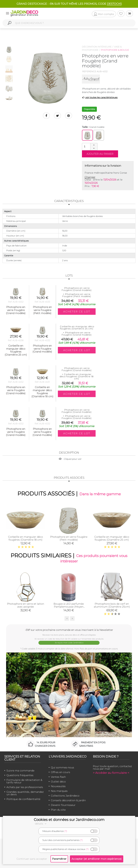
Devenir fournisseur (63, 805)
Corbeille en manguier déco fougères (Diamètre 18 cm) (26, 538)
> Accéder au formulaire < (111, 772)
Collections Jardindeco (65, 795)
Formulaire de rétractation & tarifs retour (24, 781)
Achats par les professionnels (25, 787)
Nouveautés (58, 786)
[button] (94, 145)
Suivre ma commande (20, 770)
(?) (66, 831)
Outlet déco (58, 781)
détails (41, 824)
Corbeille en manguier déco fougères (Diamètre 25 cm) (112, 538)
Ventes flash (58, 776)
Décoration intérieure (97, 47)
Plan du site (58, 809)
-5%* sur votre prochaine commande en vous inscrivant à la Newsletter (69, 630)
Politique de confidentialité (23, 799)
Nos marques (59, 791)
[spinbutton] (89, 146)
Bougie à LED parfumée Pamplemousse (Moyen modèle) (69, 607)
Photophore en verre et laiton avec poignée (26, 605)
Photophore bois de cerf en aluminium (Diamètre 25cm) (112, 605)
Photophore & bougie (115, 50)
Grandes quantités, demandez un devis (25, 793)
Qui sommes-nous (62, 767)
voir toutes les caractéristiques (100, 97)
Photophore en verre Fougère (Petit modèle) (69, 538)
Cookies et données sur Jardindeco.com (69, 820)
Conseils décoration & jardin (68, 800)
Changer (90, 177)
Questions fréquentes (20, 775)
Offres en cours (60, 772)
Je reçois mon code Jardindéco (69, 643)
